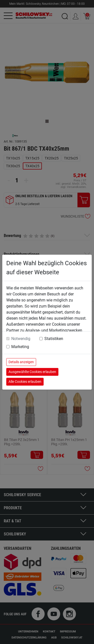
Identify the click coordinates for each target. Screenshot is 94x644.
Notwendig (21, 339)
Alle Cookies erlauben (25, 382)
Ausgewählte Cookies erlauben (32, 372)
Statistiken (54, 339)
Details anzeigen (21, 362)
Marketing (20, 347)
